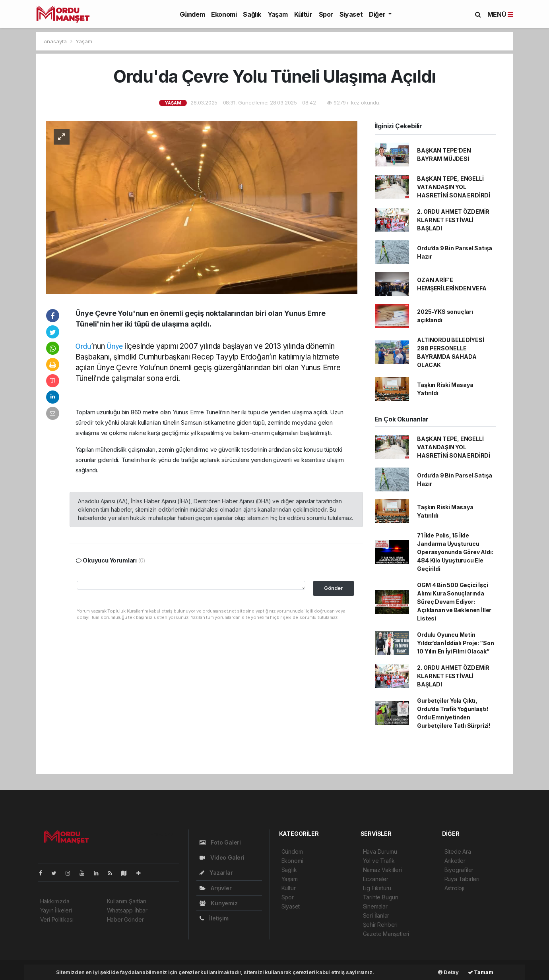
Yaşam (278, 14)
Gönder (333, 588)
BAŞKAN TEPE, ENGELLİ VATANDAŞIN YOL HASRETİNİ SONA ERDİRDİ (454, 187)
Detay (448, 972)
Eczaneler (376, 879)
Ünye (115, 346)
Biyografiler (459, 870)
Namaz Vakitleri (382, 870)
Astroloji (454, 888)
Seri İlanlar (376, 915)
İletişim (214, 918)
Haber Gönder (125, 919)
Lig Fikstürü (377, 888)
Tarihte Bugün (381, 897)
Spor (326, 14)
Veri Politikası (57, 919)
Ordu (83, 346)
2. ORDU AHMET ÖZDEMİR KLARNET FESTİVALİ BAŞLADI (453, 220)
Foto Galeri (220, 842)
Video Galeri (222, 857)
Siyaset (351, 14)
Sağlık (252, 14)
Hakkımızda (55, 901)
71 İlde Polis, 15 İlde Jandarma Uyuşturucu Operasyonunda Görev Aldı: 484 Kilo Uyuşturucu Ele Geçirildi (455, 552)
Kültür (303, 14)
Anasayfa (56, 41)
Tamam (481, 972)
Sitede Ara (458, 851)
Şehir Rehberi (380, 925)
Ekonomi (224, 14)
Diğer (378, 14)
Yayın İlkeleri (56, 910)
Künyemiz (219, 903)
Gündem (192, 14)
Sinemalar (375, 906)
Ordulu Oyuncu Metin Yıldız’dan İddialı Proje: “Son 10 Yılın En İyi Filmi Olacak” (455, 643)
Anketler (455, 861)
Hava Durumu (380, 851)
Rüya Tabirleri (462, 879)
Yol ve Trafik (379, 861)
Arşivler (216, 888)
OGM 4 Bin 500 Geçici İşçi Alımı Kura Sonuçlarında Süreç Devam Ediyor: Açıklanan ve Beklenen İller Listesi (454, 602)
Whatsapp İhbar (127, 910)
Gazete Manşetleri (386, 934)
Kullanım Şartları (127, 901)
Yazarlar (216, 873)
